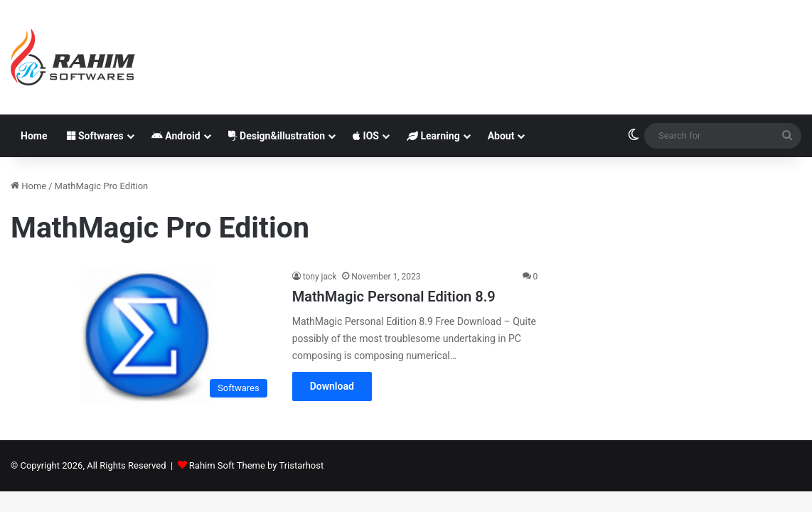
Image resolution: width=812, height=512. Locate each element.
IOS (366, 136)
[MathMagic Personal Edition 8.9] (143, 337)
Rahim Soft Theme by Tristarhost (256, 465)
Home (34, 136)
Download (332, 386)
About (501, 136)
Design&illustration (277, 136)
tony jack (320, 277)
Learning (433, 136)
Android (176, 136)
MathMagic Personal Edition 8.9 (394, 297)
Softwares (95, 136)
